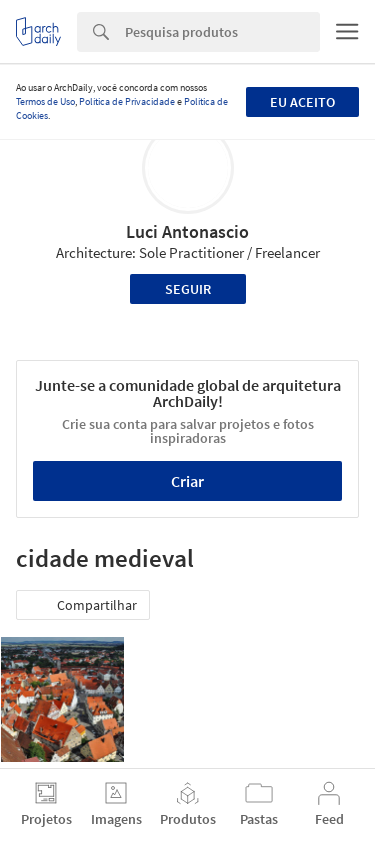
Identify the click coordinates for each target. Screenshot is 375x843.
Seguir (188, 289)
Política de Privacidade (127, 101)
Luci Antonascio (187, 231)
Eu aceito (302, 102)
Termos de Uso (45, 101)
